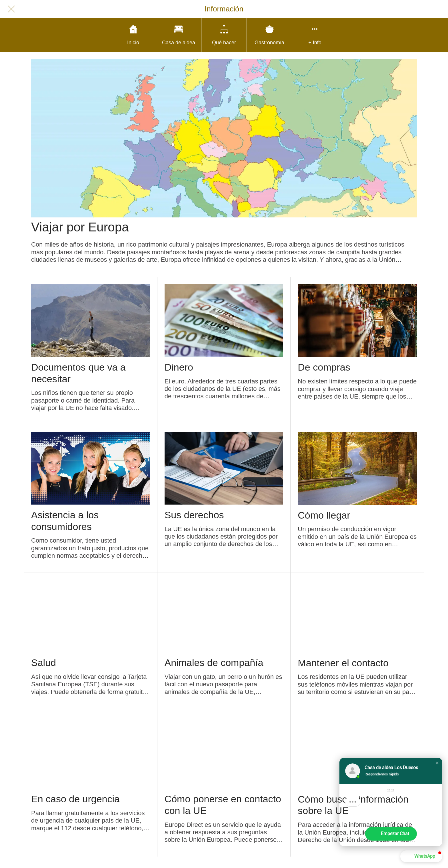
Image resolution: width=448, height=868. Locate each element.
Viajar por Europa (80, 227)
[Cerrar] (11, 9)
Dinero (179, 367)
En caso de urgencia (75, 799)
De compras (324, 367)
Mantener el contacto (343, 663)
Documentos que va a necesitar (78, 373)
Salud (44, 663)
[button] (437, 763)
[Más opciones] (315, 35)
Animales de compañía (214, 663)
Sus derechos (194, 515)
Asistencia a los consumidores (65, 521)
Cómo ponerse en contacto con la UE (223, 805)
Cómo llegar (324, 515)
